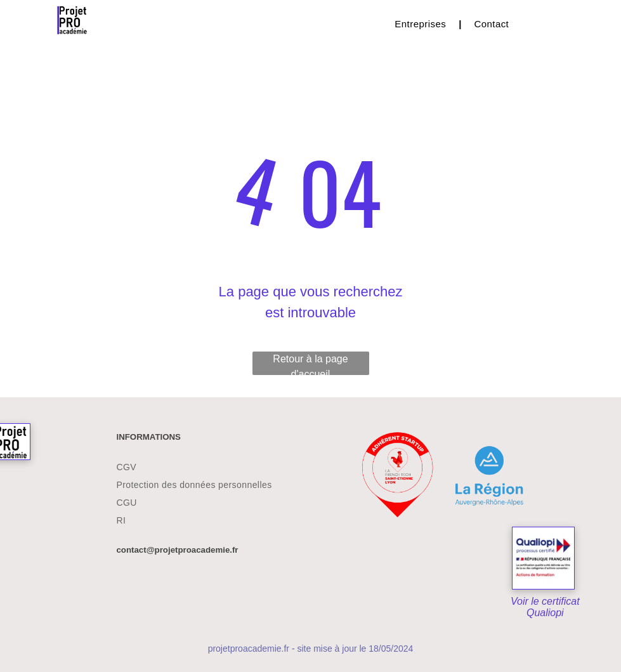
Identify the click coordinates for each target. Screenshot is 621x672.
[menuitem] (422, 24)
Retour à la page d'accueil (310, 364)
